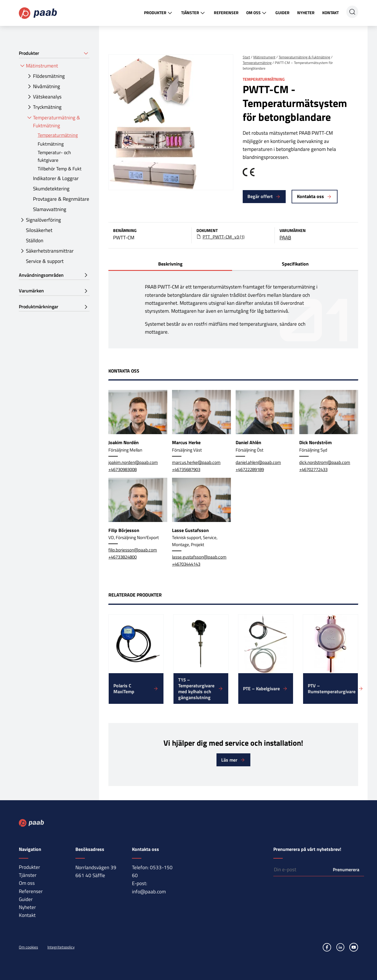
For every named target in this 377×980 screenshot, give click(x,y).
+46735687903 (186, 469)
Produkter (159, 13)
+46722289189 (250, 469)
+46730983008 (123, 469)
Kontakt (330, 13)
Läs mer (229, 760)
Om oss (257, 13)
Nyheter (306, 13)
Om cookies (28, 947)
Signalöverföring (43, 220)
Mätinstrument (42, 66)
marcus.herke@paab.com (196, 462)
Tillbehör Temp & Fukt (60, 169)
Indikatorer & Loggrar (56, 178)
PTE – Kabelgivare (261, 689)
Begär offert (260, 196)
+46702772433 (313, 469)
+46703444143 (186, 564)
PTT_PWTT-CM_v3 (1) (224, 237)
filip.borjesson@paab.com (133, 550)
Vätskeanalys (47, 97)
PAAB (285, 238)
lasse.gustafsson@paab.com (199, 557)
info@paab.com (149, 892)
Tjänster (194, 13)
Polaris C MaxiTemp (124, 689)
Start (246, 57)
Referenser (226, 13)
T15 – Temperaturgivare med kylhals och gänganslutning (196, 689)
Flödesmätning (49, 76)
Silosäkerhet (39, 230)
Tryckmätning (47, 107)
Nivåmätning (47, 86)
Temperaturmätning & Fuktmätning (57, 122)
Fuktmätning (51, 144)
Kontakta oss (310, 196)
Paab (38, 13)
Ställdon (35, 241)
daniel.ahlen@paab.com (258, 462)
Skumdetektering (51, 189)
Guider (282, 13)
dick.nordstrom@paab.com (325, 462)
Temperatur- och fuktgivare (54, 156)
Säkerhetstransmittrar (50, 251)
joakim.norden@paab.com (133, 462)
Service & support (45, 261)
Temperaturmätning (58, 135)
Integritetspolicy (61, 947)
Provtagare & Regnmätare (61, 199)
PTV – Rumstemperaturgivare (332, 689)
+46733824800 (123, 557)
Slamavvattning (50, 209)
